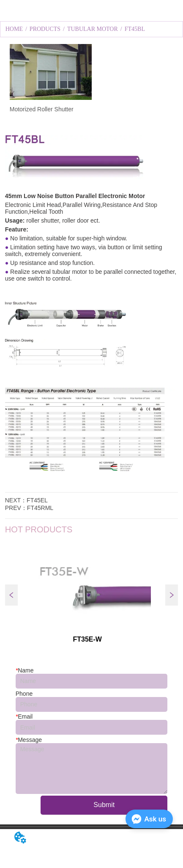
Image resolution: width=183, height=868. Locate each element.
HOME (14, 29)
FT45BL (135, 29)
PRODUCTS (45, 29)
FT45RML (40, 508)
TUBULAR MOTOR (93, 29)
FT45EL (37, 500)
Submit (104, 805)
